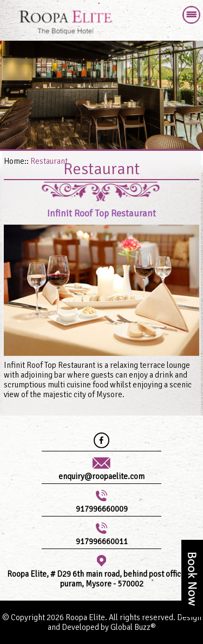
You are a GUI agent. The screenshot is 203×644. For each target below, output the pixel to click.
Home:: (16, 161)
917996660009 (102, 509)
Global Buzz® (133, 627)
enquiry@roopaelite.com (101, 476)
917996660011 (102, 541)
